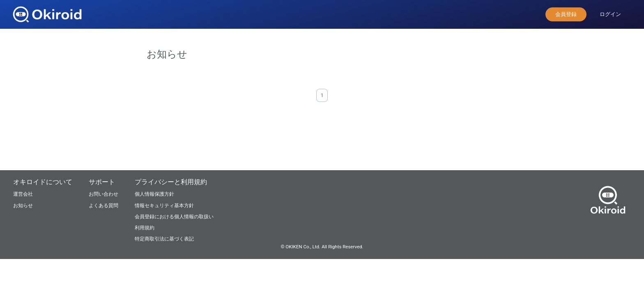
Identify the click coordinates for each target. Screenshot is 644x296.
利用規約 (145, 228)
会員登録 (566, 14)
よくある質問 (103, 206)
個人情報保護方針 (154, 194)
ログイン (610, 14)
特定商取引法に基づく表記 (164, 239)
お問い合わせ (103, 194)
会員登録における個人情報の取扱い (174, 217)
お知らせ (23, 206)
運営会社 (23, 194)
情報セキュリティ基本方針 (164, 206)
